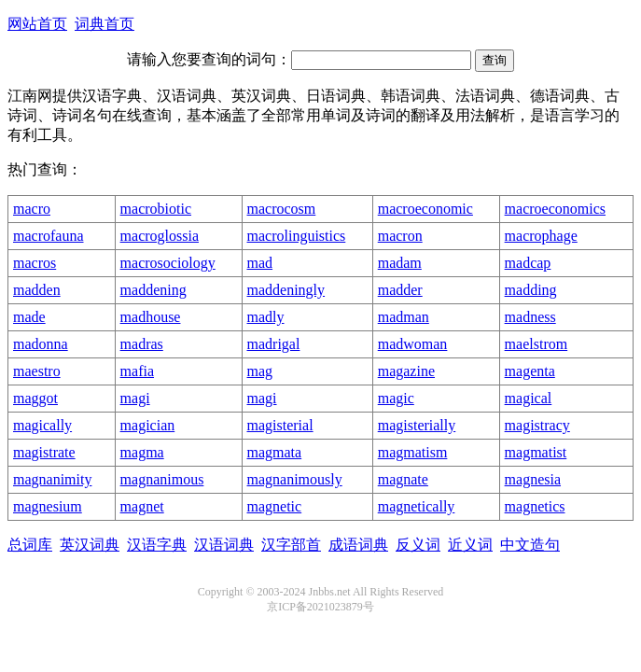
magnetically (417, 506)
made (29, 317)
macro (32, 209)
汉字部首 (291, 545)
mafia (137, 371)
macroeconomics (555, 209)
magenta (530, 371)
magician (148, 425)
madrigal (274, 344)
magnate (403, 479)
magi (135, 398)
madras (142, 344)
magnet (142, 506)
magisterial (280, 425)
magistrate (44, 452)
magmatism (413, 452)
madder (400, 290)
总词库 (30, 545)
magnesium (48, 506)
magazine (406, 371)
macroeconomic (425, 209)
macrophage (541, 236)
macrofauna (49, 236)
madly (266, 317)
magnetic (275, 506)
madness (530, 317)
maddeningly (286, 290)
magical (529, 398)
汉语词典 (224, 545)
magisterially (417, 425)
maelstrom (536, 344)
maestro (37, 371)
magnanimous (162, 479)
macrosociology (168, 263)
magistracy (537, 425)
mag (260, 371)
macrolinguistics (297, 236)
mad (260, 263)
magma (142, 452)
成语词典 (358, 545)
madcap (528, 263)
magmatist (536, 452)
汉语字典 (157, 545)
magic (396, 398)
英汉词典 (90, 545)
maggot (35, 398)
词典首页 (105, 24)
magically (42, 425)
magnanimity (52, 479)
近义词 (470, 545)
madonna (41, 344)
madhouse (151, 317)
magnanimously (295, 479)
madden (37, 290)
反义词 (418, 545)
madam (400, 263)
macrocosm (282, 209)
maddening (153, 290)
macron (400, 236)
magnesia (533, 479)
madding (531, 290)
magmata (275, 452)
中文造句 (530, 545)
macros (35, 263)
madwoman (413, 344)
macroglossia (160, 236)
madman (404, 317)
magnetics (535, 506)
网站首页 (37, 24)
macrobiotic (156, 209)
